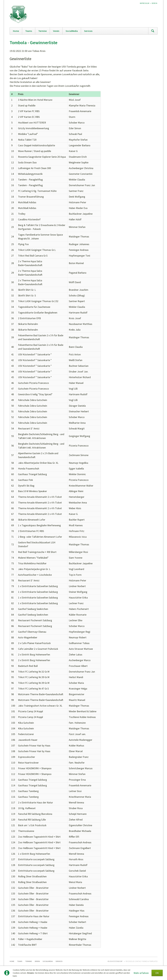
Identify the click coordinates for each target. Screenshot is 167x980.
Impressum (145, 3)
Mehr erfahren (141, 973)
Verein (155, 3)
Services (88, 31)
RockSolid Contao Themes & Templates (142, 961)
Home (16, 31)
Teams (29, 31)
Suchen (153, 31)
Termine (42, 31)
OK (157, 973)
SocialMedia (72, 31)
